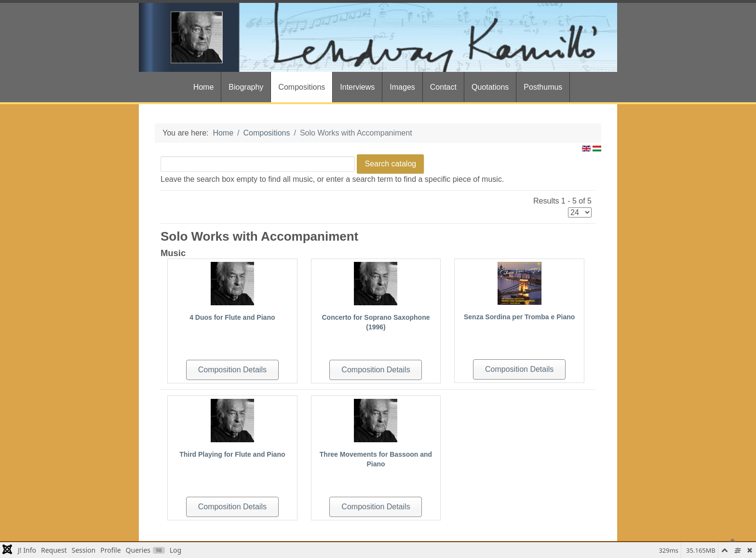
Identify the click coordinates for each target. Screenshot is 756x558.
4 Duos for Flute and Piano (232, 317)
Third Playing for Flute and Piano (232, 454)
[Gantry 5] (378, 37)
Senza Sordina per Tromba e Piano (519, 317)
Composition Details (232, 370)
